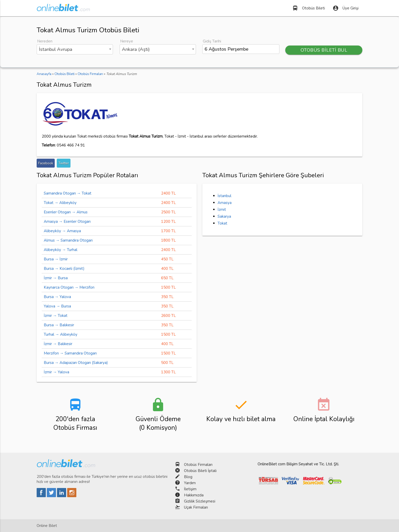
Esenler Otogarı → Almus (66, 212)
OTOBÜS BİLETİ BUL (324, 50)
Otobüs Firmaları (198, 465)
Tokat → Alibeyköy (60, 203)
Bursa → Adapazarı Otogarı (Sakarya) (76, 363)
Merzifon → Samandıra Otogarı (70, 353)
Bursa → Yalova (57, 297)
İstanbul (224, 196)
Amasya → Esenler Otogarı (67, 221)
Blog (188, 477)
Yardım (190, 483)
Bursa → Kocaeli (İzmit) (64, 269)
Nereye (127, 41)
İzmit (222, 210)
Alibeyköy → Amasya (62, 231)
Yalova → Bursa (57, 306)
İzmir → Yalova (56, 372)
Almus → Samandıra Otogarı (68, 240)
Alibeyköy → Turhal (61, 250)
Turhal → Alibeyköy (61, 334)
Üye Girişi (346, 8)
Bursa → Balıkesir (59, 325)
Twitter (64, 163)
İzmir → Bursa (56, 278)
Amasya (225, 203)
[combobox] (75, 49)
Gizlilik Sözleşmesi (200, 501)
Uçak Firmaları (196, 507)
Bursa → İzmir (56, 259)
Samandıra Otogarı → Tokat (68, 193)
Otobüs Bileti (309, 8)
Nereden (45, 41)
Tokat (222, 223)
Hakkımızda (194, 495)
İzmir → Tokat (56, 316)
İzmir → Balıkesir (58, 344)
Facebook (46, 163)
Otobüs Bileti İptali (200, 471)
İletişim (190, 489)
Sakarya (224, 216)
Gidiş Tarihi (212, 41)
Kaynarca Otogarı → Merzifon (69, 287)
